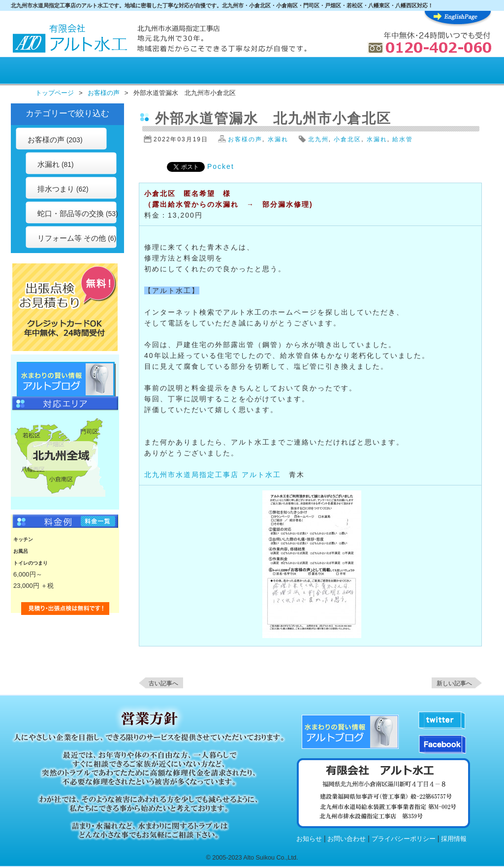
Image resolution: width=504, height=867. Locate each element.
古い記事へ (163, 683)
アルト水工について (459, 72)
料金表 (154, 72)
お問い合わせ (346, 839)
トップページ (55, 93)
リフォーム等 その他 (72, 238)
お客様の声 (212, 72)
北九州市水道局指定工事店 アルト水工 (213, 475)
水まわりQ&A (396, 72)
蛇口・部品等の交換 (71, 213)
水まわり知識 (334, 72)
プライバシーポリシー (404, 839)
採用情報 (454, 839)
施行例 (274, 72)
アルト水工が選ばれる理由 (95, 72)
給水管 (403, 139)
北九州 (318, 139)
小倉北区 (347, 139)
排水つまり (56, 189)
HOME (36, 72)
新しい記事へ (454, 683)
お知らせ (309, 839)
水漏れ (48, 164)
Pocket (221, 166)
